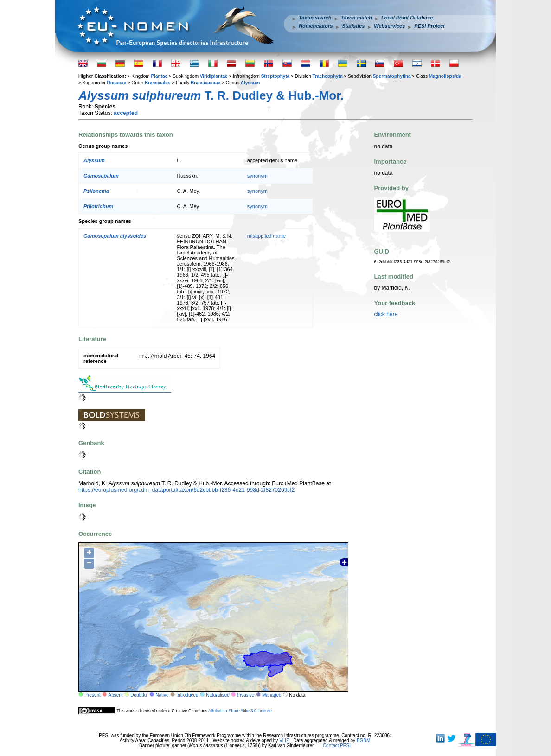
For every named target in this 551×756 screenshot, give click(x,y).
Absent (116, 695)
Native (162, 695)
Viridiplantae (214, 76)
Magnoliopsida (445, 76)
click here (386, 314)
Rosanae (116, 83)
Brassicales (158, 83)
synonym (257, 176)
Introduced (187, 695)
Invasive (246, 695)
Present (92, 695)
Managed (272, 695)
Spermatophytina (392, 76)
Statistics (353, 26)
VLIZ (284, 740)
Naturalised (218, 695)
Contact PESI (337, 746)
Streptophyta (275, 76)
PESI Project (429, 26)
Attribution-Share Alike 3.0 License (240, 711)
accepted (126, 113)
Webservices (389, 26)
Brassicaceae (205, 83)
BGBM (363, 740)
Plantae (159, 76)
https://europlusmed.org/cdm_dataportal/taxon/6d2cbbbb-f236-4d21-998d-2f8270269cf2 (186, 490)
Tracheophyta (327, 76)
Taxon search (315, 18)
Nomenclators (316, 26)
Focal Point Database (407, 18)
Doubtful (139, 695)
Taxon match (356, 18)
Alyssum (250, 83)
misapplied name (266, 236)
